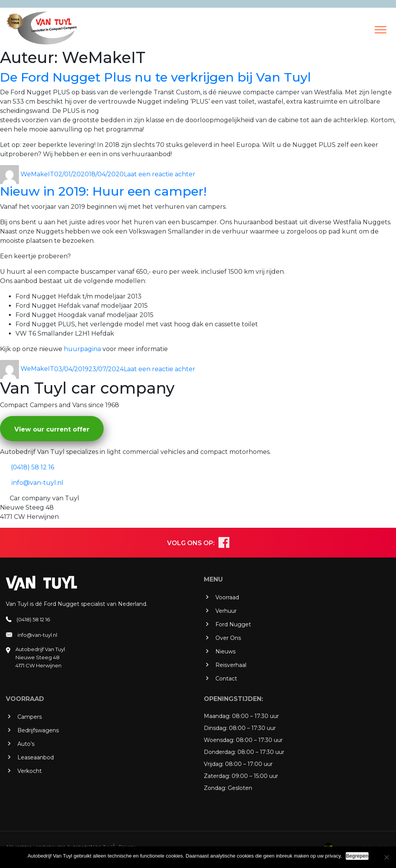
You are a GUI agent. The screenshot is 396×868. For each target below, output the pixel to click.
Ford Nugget (233, 624)
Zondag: (215, 788)
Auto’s (26, 744)
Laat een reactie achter (160, 174)
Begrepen (357, 856)
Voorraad (227, 597)
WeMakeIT (37, 174)
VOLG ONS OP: (191, 543)
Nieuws (225, 651)
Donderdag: (220, 752)
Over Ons (228, 638)
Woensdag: (219, 740)
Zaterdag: (217, 776)
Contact (226, 679)
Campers (30, 717)
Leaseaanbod (36, 757)
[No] (386, 857)
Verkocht (30, 771)
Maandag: (217, 716)
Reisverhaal (231, 665)
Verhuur (226, 611)
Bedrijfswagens (38, 730)
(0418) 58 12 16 (33, 619)
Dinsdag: (216, 728)
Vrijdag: (214, 764)
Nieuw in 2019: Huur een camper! (103, 191)
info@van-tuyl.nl (37, 635)
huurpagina (82, 349)
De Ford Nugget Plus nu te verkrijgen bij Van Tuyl (155, 77)
